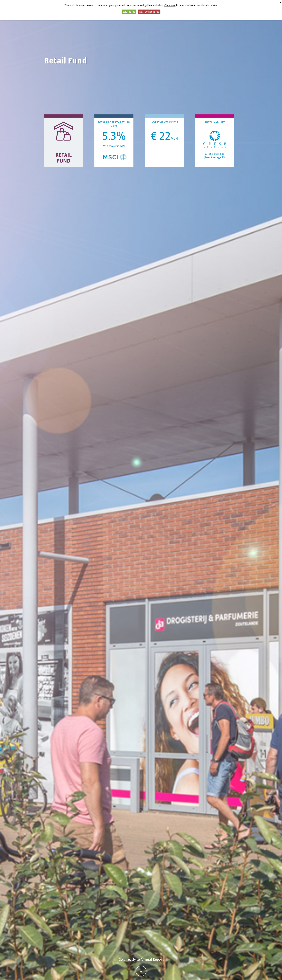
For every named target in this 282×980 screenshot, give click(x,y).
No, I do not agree (149, 12)
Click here (170, 5)
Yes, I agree (129, 12)
